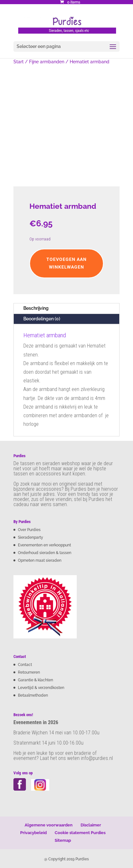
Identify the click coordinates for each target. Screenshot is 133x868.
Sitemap (63, 840)
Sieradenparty (31, 537)
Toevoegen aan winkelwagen (66, 263)
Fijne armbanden (47, 62)
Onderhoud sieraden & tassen (45, 553)
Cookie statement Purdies (80, 833)
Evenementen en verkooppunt (44, 545)
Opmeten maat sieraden (40, 560)
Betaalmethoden (33, 695)
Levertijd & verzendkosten (41, 688)
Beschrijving (36, 308)
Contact (25, 665)
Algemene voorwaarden (49, 825)
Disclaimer (91, 825)
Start (19, 62)
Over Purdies (29, 530)
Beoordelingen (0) (42, 319)
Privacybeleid (33, 833)
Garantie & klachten (35, 680)
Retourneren (29, 672)
